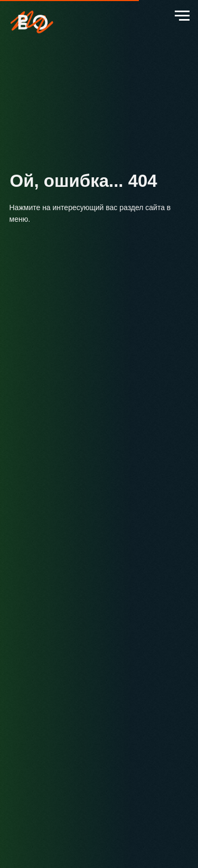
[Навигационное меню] (182, 16)
